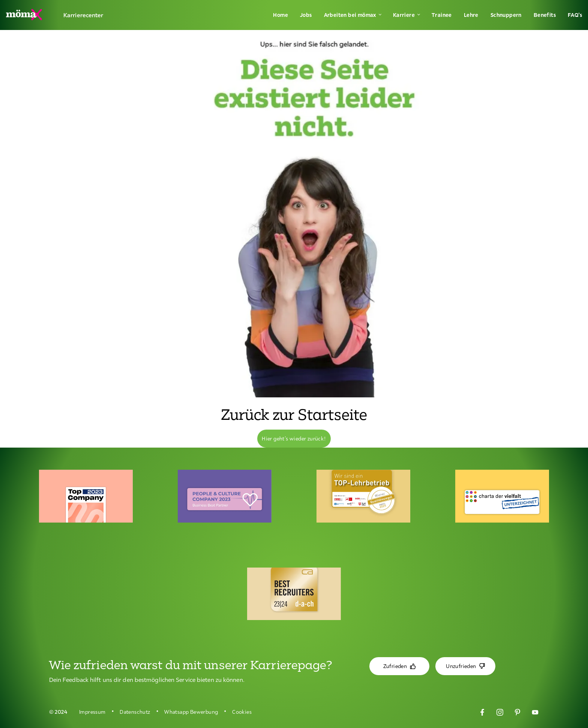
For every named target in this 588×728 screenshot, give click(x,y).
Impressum (92, 712)
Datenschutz (135, 712)
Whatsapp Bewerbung (191, 712)
